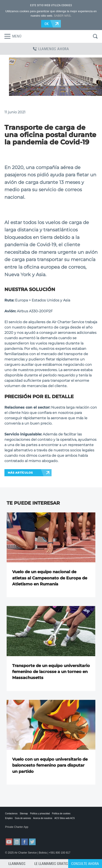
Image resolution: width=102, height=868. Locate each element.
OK (47, 24)
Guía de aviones (23, 818)
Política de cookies (61, 814)
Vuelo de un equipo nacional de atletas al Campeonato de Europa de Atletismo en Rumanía (50, 578)
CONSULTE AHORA (85, 864)
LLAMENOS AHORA (51, 49)
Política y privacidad (40, 814)
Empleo (9, 818)
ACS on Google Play (38, 831)
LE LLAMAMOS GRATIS (51, 864)
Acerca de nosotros (43, 818)
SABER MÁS (62, 16)
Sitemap (24, 814)
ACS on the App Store (16, 831)
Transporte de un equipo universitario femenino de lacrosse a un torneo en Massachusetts (51, 672)
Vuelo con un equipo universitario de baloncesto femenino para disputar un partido (50, 765)
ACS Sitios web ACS (65, 818)
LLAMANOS (17, 864)
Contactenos (11, 814)
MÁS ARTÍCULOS (20, 473)
